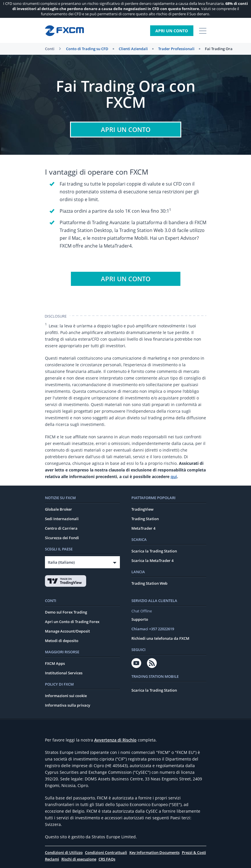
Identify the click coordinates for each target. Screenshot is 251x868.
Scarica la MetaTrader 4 (152, 561)
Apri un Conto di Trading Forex (72, 622)
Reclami (52, 859)
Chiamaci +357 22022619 (153, 629)
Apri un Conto (172, 31)
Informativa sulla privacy (68, 705)
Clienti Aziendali (133, 49)
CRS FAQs (107, 859)
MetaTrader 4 (143, 528)
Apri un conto (126, 129)
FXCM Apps (55, 663)
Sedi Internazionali (62, 519)
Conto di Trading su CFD (87, 49)
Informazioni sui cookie (66, 696)
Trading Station (145, 519)
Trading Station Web (149, 583)
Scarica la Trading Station (154, 551)
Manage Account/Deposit (67, 631)
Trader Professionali (176, 49)
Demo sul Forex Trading (66, 612)
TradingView (143, 509)
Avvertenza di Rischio (115, 740)
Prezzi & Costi (194, 852)
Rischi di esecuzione (79, 859)
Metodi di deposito (62, 641)
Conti (50, 49)
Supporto (140, 619)
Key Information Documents (154, 852)
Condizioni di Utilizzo (64, 852)
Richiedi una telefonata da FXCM (160, 638)
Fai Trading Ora (219, 49)
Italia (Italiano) (61, 562)
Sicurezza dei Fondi (62, 538)
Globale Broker (58, 509)
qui (174, 477)
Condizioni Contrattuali (106, 852)
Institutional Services (64, 673)
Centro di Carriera (61, 528)
